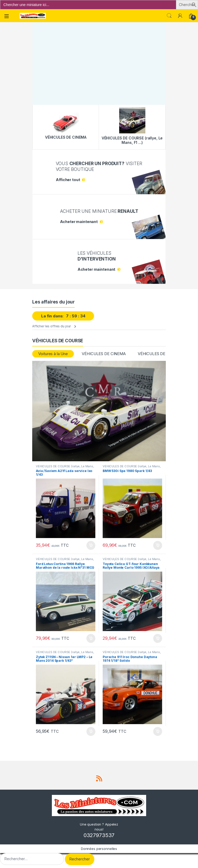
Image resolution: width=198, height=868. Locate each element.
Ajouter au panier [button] (91, 545)
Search (169, 16)
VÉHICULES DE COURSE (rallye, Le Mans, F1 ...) (132, 468)
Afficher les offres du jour (51, 326)
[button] (194, 4)
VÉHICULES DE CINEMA (104, 354)
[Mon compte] (180, 16)
